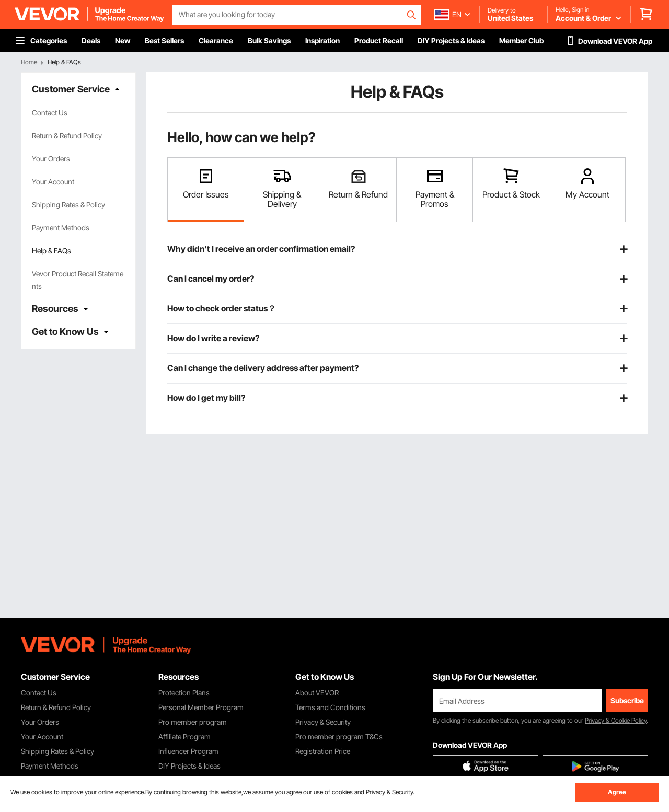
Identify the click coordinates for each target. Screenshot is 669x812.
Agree (617, 792)
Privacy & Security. (390, 792)
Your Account (53, 182)
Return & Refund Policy (67, 136)
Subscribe (627, 700)
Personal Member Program (201, 707)
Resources (55, 309)
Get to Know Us (65, 332)
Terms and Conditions (330, 707)
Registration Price (323, 751)
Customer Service (71, 89)
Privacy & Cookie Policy (616, 720)
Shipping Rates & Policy (68, 205)
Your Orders (51, 159)
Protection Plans (184, 693)
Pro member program (193, 722)
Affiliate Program (184, 736)
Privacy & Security (323, 722)
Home (29, 62)
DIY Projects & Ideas (189, 766)
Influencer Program (188, 751)
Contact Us (50, 113)
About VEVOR (317, 693)
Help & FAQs (51, 251)
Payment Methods (61, 228)
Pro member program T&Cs (339, 736)
